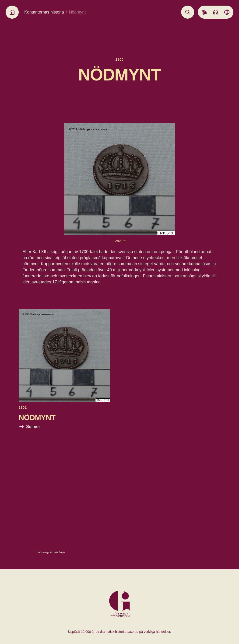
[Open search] (188, 12)
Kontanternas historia (44, 12)
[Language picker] (227, 12)
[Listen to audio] (216, 12)
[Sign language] (204, 12)
